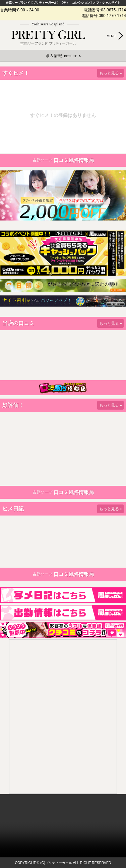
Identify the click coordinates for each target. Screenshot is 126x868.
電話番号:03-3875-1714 (105, 10)
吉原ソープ (43, 160)
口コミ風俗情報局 (74, 160)
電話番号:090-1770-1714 (104, 16)
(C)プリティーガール (56, 863)
